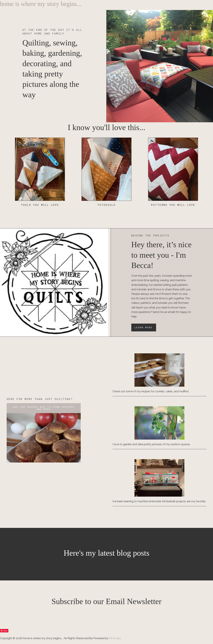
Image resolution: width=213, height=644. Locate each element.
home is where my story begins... (41, 4)
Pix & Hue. (115, 638)
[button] (44, 408)
